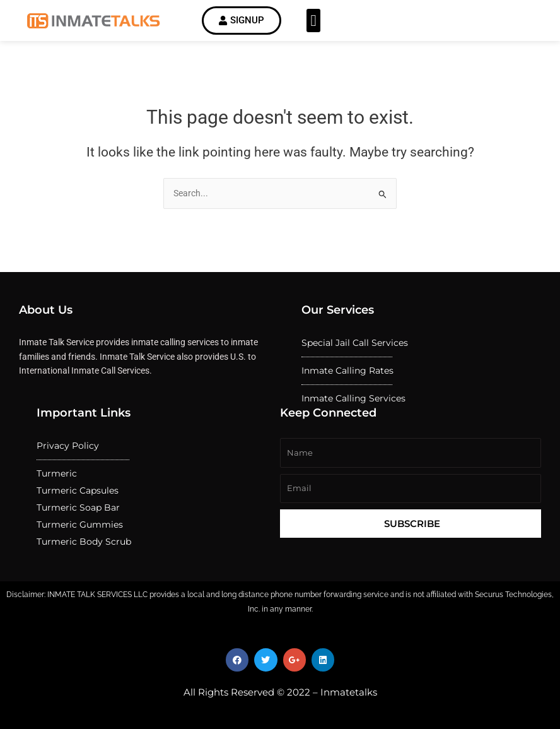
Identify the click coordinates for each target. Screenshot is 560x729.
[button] (313, 21)
